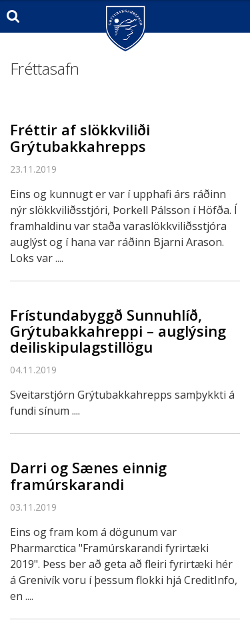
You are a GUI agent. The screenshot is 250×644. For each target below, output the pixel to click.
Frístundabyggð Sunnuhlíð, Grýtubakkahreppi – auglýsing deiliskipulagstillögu (118, 331)
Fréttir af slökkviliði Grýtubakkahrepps (80, 137)
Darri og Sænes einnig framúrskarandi (88, 475)
